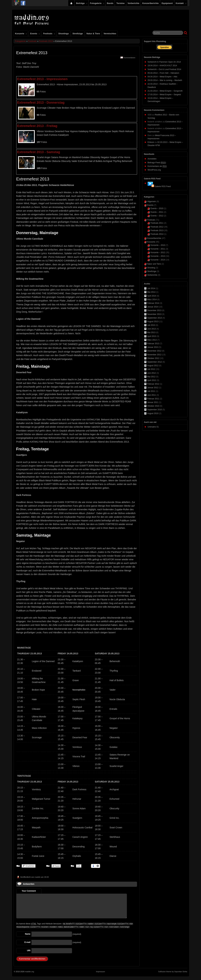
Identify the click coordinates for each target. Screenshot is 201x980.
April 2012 (152, 380)
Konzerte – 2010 (158, 245)
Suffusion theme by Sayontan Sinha (173, 972)
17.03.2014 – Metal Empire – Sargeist (164, 95)
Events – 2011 (157, 212)
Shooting (151, 268)
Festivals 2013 (46, 41)
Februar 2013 (153, 344)
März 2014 (152, 300)
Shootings (64, 34)
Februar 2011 (153, 399)
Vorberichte (133, 3)
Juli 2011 (151, 391)
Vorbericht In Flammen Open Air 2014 (164, 62)
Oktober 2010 (153, 406)
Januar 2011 (153, 402)
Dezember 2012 (154, 351)
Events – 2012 (157, 216)
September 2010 (155, 410)
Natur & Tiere (93, 34)
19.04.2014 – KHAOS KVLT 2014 (162, 66)
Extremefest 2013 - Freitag (37, 126)
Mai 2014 (151, 292)
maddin (38, 877)
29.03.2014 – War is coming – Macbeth (165, 80)
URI (29, 951)
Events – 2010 (157, 208)
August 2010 (153, 413)
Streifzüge (78, 34)
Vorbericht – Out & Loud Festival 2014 (164, 69)
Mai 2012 (151, 377)
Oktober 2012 (153, 358)
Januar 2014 (153, 307)
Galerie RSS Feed (163, 186)
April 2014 (152, 296)
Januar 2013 (153, 347)
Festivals (49, 34)
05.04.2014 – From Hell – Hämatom (163, 73)
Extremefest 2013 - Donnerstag (41, 102)
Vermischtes (110, 34)
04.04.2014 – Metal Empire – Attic (163, 77)
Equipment (167, 3)
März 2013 (152, 340)
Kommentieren (129, 58)
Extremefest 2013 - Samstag (39, 152)
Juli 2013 (151, 325)
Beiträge (82, 4)
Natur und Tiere (154, 264)
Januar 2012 (153, 388)
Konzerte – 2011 (158, 249)
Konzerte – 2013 (158, 256)
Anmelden (152, 159)
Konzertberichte (151, 3)
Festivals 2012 (157, 227)
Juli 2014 (151, 288)
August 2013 (153, 322)
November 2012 (154, 355)
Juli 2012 (151, 369)
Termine (120, 3)
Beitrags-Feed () (157, 163)
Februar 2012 (153, 384)
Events (35, 34)
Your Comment (29, 891)
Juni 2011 (152, 395)
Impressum (100, 972)
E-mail (27, 942)
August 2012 (153, 366)
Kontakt (181, 4)
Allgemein (152, 201)
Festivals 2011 (157, 223)
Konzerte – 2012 (158, 252)
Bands (110, 3)
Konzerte (21, 34)
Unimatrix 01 (153, 427)
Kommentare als (157, 166)
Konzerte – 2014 (158, 260)
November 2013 (154, 314)
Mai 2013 (151, 332)
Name (28, 934)
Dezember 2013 (154, 310)
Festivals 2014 (157, 234)
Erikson (151, 142)
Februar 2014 (153, 303)
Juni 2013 (152, 329)
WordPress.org (154, 170)
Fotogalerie (97, 4)
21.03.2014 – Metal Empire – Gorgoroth (165, 91)
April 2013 (152, 336)
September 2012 (155, 362)
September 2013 (155, 318)
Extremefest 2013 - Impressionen (42, 79)
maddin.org (29, 972)
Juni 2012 (152, 373)
